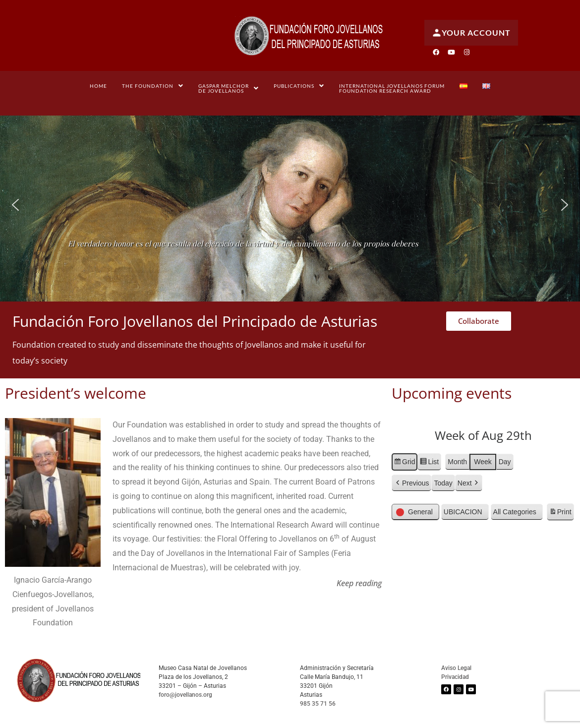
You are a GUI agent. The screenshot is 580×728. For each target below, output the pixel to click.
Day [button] (505, 462)
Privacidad (455, 677)
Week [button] (483, 462)
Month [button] (457, 462)
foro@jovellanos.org (185, 695)
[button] (153, 86)
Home (98, 86)
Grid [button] (404, 463)
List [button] (429, 463)
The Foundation (153, 86)
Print (560, 513)
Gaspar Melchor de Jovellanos (229, 88)
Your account (471, 33)
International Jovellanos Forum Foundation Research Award (392, 88)
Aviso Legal (456, 668)
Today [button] (443, 483)
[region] (290, 205)
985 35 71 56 (318, 704)
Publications (299, 86)
